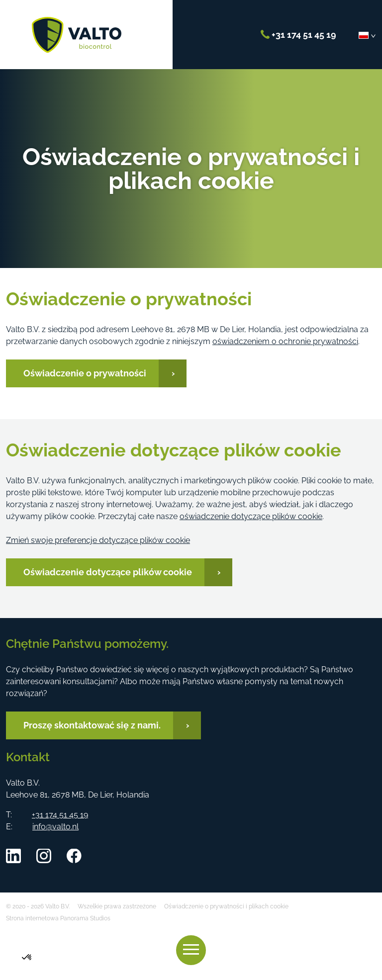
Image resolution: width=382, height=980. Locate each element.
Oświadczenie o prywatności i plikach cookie (226, 906)
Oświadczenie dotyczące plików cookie (108, 572)
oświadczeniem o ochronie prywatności (285, 341)
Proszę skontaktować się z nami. (92, 725)
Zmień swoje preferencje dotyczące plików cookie (98, 540)
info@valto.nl (55, 827)
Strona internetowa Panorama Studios (58, 918)
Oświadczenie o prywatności (85, 373)
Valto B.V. (77, 35)
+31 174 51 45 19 (298, 35)
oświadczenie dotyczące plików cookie (251, 516)
